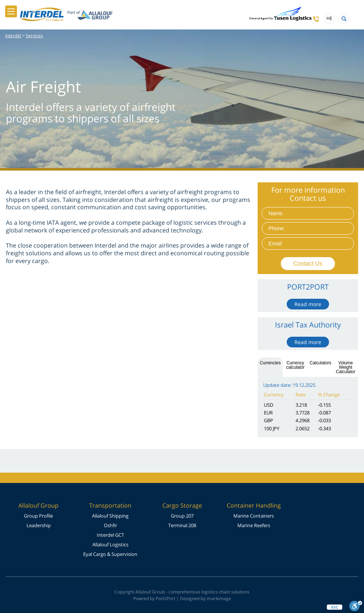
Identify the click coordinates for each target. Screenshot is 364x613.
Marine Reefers (254, 525)
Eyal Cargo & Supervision (110, 554)
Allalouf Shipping (110, 516)
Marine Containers (254, 516)
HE (329, 19)
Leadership (39, 525)
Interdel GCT (110, 535)
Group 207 (182, 516)
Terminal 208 (182, 525)
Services (34, 36)
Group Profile (38, 516)
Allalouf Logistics (110, 544)
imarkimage (219, 598)
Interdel (13, 36)
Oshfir (110, 525)
